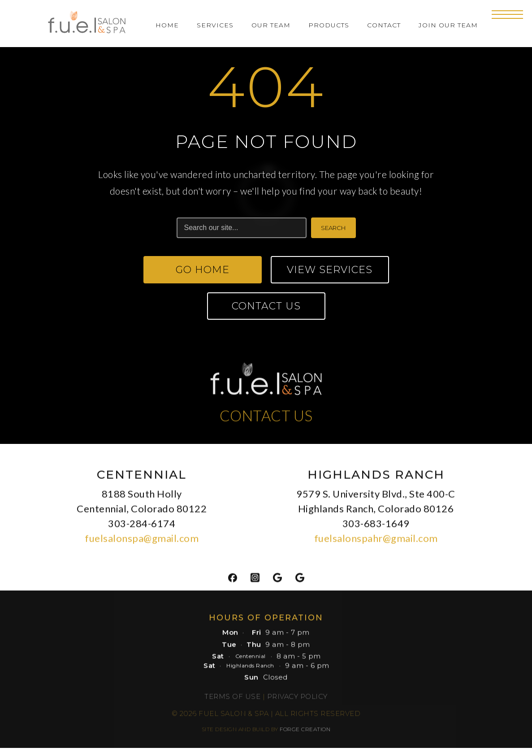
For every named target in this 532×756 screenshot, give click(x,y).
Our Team (271, 25)
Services (215, 25)
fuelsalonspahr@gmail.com (376, 542)
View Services (330, 270)
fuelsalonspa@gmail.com (142, 542)
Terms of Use (232, 700)
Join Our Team (448, 25)
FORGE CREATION (305, 733)
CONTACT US (266, 419)
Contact (384, 25)
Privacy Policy (297, 700)
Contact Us (266, 306)
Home (167, 25)
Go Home (203, 270)
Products (329, 25)
